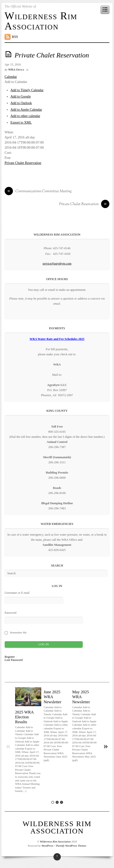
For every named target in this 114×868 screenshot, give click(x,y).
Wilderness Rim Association (41, 21)
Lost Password (14, 660)
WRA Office (16, 70)
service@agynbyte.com (57, 264)
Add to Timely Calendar (27, 90)
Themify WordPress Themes (71, 846)
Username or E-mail (17, 593)
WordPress (47, 846)
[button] (16, 82)
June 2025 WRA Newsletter (53, 697)
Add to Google (21, 96)
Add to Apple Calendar (26, 110)
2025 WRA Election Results (24, 717)
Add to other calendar (25, 116)
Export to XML (21, 123)
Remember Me (18, 632)
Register (10, 657)
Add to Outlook (21, 103)
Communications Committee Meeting (38, 192)
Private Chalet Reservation (52, 55)
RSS (15, 37)
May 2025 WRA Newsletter (81, 697)
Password (10, 613)
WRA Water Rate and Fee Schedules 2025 (57, 339)
